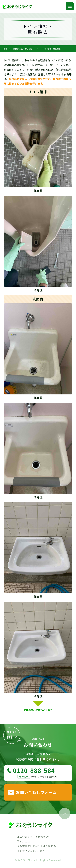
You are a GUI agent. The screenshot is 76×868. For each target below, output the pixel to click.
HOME (6, 49)
